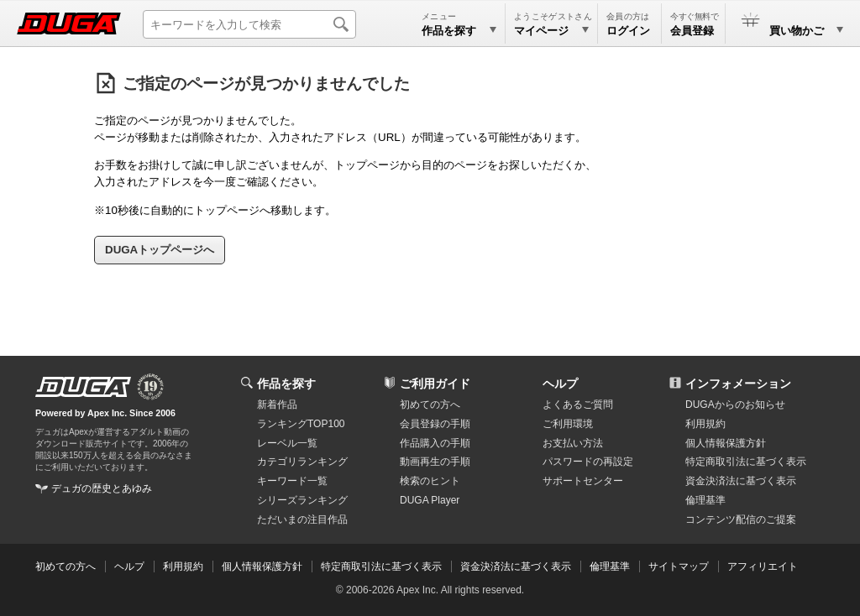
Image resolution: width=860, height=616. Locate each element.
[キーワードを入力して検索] (249, 24)
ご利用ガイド (435, 384)
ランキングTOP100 (301, 424)
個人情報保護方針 (726, 443)
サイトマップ (679, 566)
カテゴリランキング (302, 462)
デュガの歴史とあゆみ (102, 488)
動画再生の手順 (435, 462)
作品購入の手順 (435, 443)
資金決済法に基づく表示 (516, 566)
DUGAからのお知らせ (735, 405)
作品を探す (286, 384)
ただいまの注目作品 (302, 519)
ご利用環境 (568, 424)
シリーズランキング (302, 500)
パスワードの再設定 (588, 462)
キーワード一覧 (292, 481)
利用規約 (705, 424)
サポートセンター (583, 481)
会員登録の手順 (435, 424)
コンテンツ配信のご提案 (741, 519)
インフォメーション (738, 384)
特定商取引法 (746, 462)
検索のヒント (430, 481)
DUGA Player (430, 500)
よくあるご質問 (578, 405)
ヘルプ (560, 384)
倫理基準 (705, 500)
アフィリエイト (763, 566)
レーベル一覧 (287, 443)
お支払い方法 (573, 443)
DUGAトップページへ (160, 250)
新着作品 (277, 405)
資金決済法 (741, 481)
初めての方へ (430, 405)
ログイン (628, 31)
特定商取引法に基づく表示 (381, 566)
